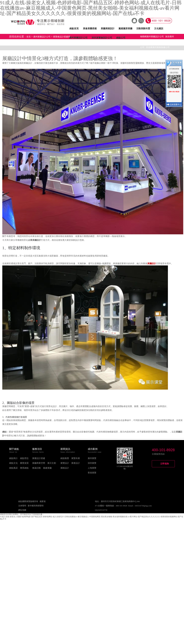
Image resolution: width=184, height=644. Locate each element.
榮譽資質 (24, 463)
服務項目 (37, 449)
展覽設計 (65, 463)
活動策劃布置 (143, 29)
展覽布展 (76, 458)
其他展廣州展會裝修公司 (158, 47)
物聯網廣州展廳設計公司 (152, 37)
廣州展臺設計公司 (78, 38)
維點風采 (13, 468)
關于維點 (14, 449)
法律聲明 (22, 506)
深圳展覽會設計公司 (102, 38)
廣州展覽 (92, 458)
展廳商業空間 (39, 463)
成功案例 (93, 449)
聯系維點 (24, 468)
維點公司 (121, 38)
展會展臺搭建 (90, 29)
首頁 (29, 37)
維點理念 (24, 458)
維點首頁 (74, 29)
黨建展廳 (47, 468)
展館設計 (65, 468)
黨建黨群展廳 (125, 29)
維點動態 (65, 458)
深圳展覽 (92, 463)
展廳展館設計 (108, 29)
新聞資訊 (65, 449)
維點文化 (13, 463)
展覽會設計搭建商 (62, 37)
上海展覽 (92, 468)
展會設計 (76, 463)
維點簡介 (13, 458)
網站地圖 (22, 510)
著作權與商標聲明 (36, 506)
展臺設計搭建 (39, 458)
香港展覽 (92, 473)
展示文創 (52, 463)
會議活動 (36, 468)
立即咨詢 (165, 464)
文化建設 (159, 29)
